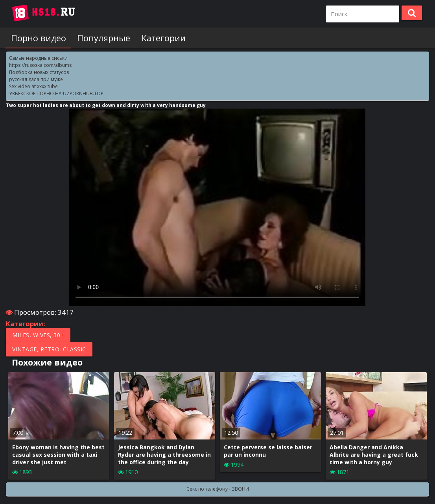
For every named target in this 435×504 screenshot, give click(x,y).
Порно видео (37, 38)
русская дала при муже (36, 79)
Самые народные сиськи (38, 58)
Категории (159, 38)
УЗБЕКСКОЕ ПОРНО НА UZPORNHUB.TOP (56, 93)
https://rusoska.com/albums (40, 65)
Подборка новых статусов (39, 72)
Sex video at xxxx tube (33, 86)
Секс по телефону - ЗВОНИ (218, 489)
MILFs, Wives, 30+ (38, 335)
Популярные (100, 38)
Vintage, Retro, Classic (49, 349)
